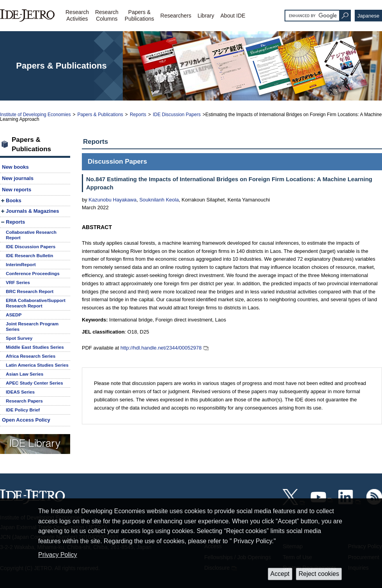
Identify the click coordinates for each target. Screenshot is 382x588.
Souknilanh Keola (159, 200)
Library (206, 16)
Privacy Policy (58, 555)
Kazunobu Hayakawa (112, 200)
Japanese (368, 16)
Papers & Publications (100, 115)
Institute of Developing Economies (35, 115)
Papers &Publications (140, 15)
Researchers (176, 16)
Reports (138, 115)
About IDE (233, 16)
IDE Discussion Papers (177, 115)
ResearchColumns (107, 15)
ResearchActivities (77, 15)
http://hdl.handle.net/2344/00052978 (161, 348)
